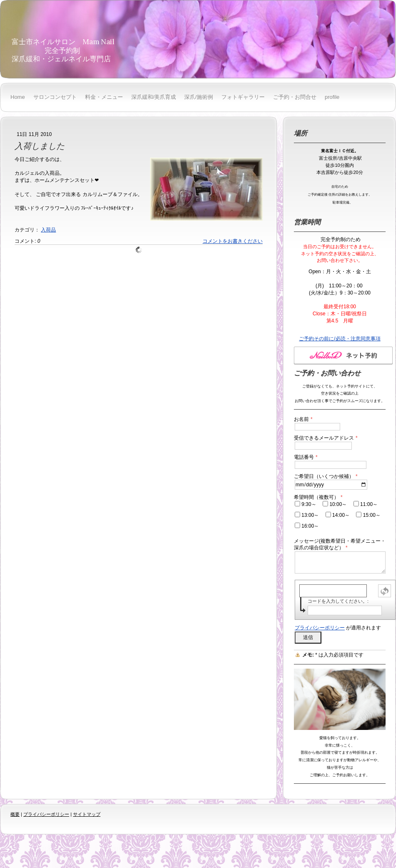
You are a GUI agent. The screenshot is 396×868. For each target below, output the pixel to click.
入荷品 (48, 230)
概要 (15, 814)
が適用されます (338, 628)
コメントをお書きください (233, 241)
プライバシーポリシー (320, 628)
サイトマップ (87, 814)
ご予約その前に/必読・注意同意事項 (340, 339)
